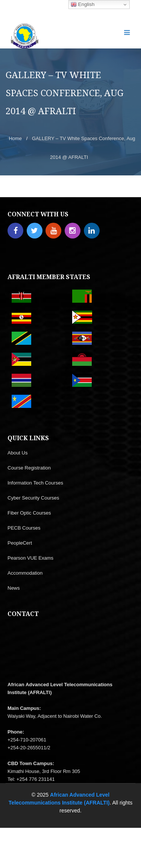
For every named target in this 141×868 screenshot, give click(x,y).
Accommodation (25, 573)
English (83, 5)
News (14, 588)
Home (15, 138)
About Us (17, 453)
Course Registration (29, 468)
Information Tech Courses (35, 483)
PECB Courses (24, 528)
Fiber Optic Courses (29, 513)
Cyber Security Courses (33, 498)
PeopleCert (20, 543)
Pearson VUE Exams (30, 558)
